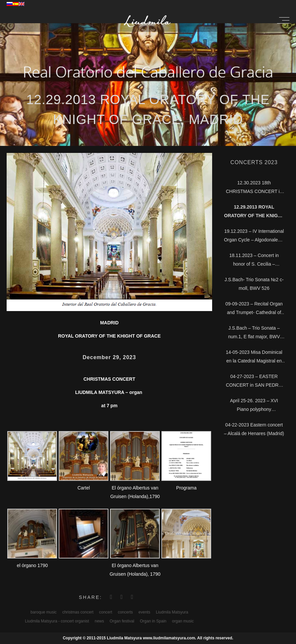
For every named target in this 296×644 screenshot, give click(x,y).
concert (106, 612)
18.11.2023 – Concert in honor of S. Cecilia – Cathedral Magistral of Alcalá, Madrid (254, 260)
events (144, 612)
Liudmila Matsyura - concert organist (57, 621)
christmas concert (78, 612)
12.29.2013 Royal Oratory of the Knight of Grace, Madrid (254, 212)
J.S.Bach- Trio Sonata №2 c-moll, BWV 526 (254, 284)
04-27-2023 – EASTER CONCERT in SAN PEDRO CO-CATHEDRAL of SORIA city (254, 382)
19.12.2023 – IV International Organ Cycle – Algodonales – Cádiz (254, 236)
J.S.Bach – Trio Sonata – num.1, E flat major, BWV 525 (254, 333)
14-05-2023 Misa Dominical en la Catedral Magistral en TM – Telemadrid (254, 357)
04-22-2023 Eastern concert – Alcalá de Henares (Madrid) (254, 429)
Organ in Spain (153, 621)
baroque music (44, 612)
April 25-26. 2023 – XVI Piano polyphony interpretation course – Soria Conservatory (254, 406)
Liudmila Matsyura (172, 612)
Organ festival (122, 621)
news (99, 621)
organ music (183, 621)
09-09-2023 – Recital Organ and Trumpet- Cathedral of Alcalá (254, 309)
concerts (125, 612)
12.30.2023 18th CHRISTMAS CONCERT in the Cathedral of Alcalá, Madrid (254, 188)
